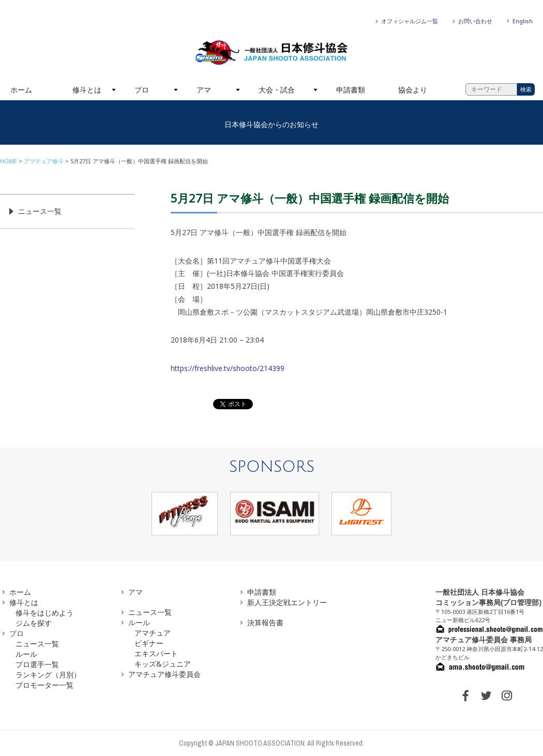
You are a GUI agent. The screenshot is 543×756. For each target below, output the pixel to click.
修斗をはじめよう (44, 613)
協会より (413, 90)
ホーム (21, 90)
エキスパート (156, 653)
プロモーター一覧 (44, 685)
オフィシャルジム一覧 (410, 21)
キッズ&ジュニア (163, 664)
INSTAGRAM (507, 696)
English (523, 21)
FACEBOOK (465, 696)
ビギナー (149, 643)
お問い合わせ (475, 21)
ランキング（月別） (48, 675)
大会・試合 (277, 90)
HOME (9, 161)
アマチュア (153, 633)
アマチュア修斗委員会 (164, 674)
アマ (204, 90)
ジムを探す (34, 623)
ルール (26, 654)
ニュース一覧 (40, 211)
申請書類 (351, 90)
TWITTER (486, 696)
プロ (142, 90)
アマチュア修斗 (44, 161)
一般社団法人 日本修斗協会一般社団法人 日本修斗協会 (271, 53)
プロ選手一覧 (37, 664)
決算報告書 (265, 622)
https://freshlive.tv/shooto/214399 (228, 368)
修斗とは (87, 90)
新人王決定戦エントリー (287, 602)
